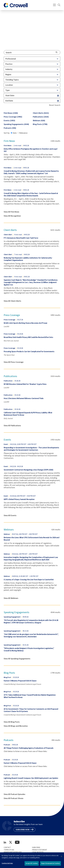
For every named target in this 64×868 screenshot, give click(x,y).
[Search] (59, 5)
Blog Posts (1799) (40, 124)
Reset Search (55, 105)
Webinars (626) (39, 120)
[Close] (62, 858)
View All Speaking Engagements (17, 659)
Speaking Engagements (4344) (16, 124)
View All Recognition (12, 216)
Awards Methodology (13, 852)
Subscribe (36, 847)
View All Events (10, 515)
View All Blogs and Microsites (16, 726)
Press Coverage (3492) (13, 117)
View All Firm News (11, 212)
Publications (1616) (41, 117)
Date (14, 133)
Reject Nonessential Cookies (51, 865)
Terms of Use (9, 850)
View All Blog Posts (12, 722)
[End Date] (30, 101)
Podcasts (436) (10, 128)
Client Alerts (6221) (41, 113)
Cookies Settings (7, 865)
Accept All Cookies (32, 865)
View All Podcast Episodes (15, 794)
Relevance (23, 133)
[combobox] (32, 52)
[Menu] (54, 5)
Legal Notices (38, 852)
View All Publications (12, 426)
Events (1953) (9, 120)
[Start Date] (30, 95)
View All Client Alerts (12, 301)
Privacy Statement (40, 850)
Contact (7, 847)
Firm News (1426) (11, 113)
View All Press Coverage (14, 362)
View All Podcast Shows (14, 798)
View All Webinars (11, 598)
